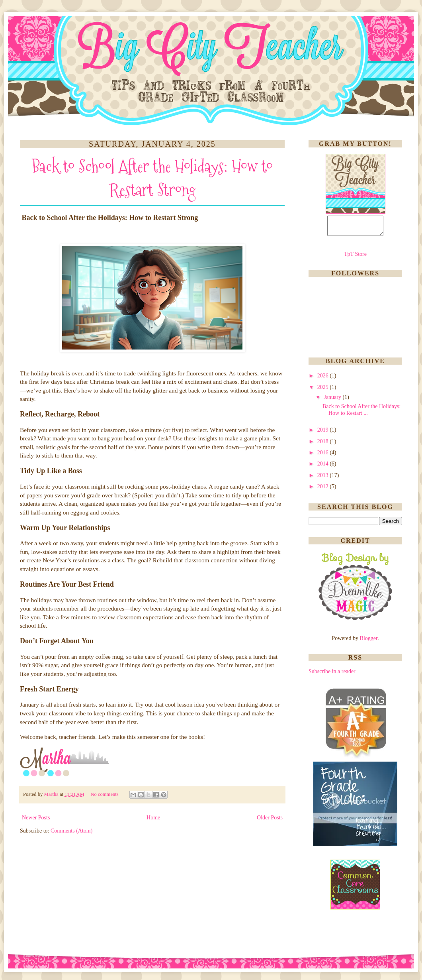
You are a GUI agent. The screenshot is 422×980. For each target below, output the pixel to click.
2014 (324, 467)
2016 (324, 456)
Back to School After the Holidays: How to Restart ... (361, 413)
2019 (324, 433)
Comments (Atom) (71, 831)
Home (153, 818)
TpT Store (355, 258)
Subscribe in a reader (332, 675)
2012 (324, 490)
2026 (324, 379)
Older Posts (270, 818)
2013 (324, 479)
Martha (52, 794)
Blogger (369, 642)
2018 (324, 445)
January (333, 401)
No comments (105, 794)
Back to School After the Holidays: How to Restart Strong (152, 178)
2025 (324, 391)
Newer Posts (36, 818)
